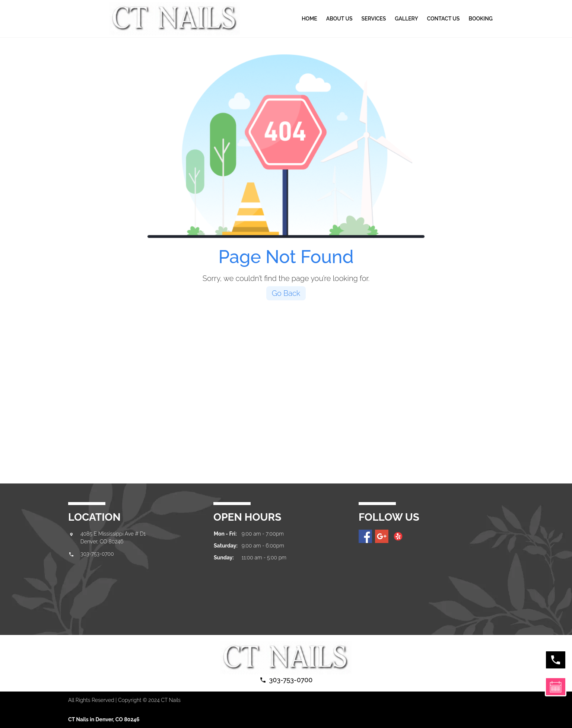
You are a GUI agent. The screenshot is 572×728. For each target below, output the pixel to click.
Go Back (286, 293)
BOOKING (480, 19)
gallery (406, 19)
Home (309, 19)
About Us (339, 19)
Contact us (444, 19)
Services (374, 19)
